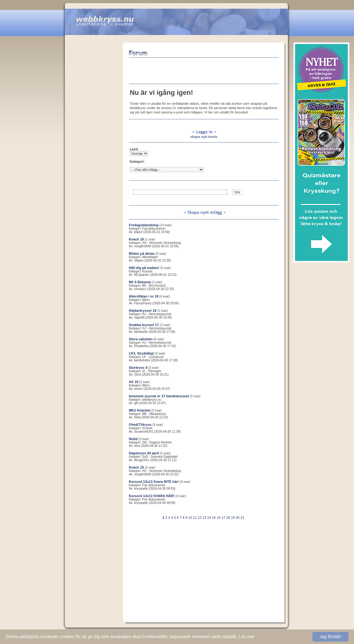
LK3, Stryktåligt (141, 353)
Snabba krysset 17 (144, 325)
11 (195, 518)
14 (209, 518)
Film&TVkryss (140, 425)
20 (238, 518)
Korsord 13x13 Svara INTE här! (154, 482)
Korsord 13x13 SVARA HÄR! (152, 496)
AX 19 (134, 382)
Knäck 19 (136, 239)
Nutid (133, 439)
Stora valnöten (141, 339)
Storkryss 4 (138, 368)
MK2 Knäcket (139, 410)
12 (199, 518)
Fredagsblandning (143, 225)
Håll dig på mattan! (144, 268)
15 (214, 518)
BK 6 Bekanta (140, 282)
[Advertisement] (94, 135)
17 (223, 518)
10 (190, 518)
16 (218, 518)
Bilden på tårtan (142, 254)
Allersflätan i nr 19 (143, 296)
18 (228, 518)
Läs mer (247, 637)
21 (242, 518)
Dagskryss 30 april (144, 453)
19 (233, 518)
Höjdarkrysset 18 (143, 311)
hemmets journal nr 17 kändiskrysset (159, 396)
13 (204, 518)
